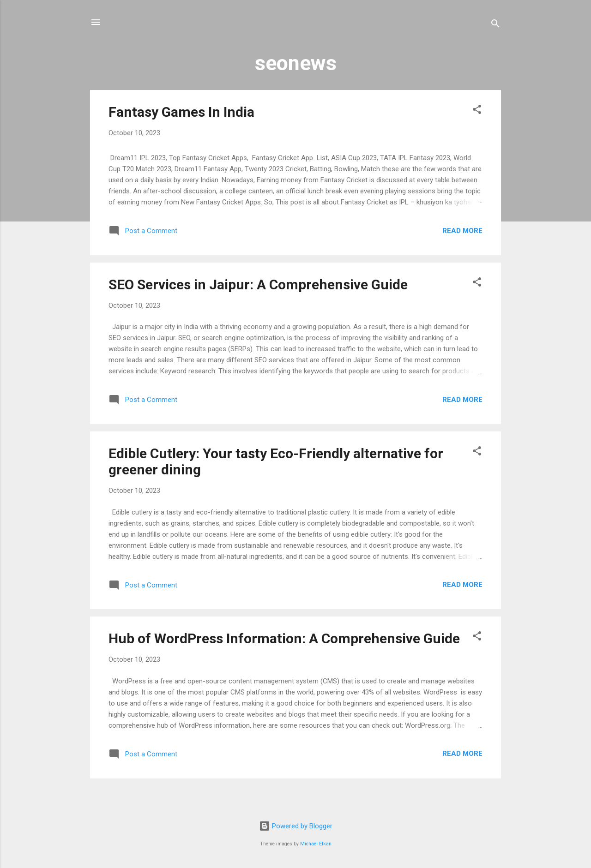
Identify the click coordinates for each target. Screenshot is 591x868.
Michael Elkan (316, 844)
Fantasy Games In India (181, 112)
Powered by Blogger (296, 826)
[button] (477, 111)
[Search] (495, 25)
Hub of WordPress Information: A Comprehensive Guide (284, 638)
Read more (462, 231)
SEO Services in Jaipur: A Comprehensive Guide (258, 284)
